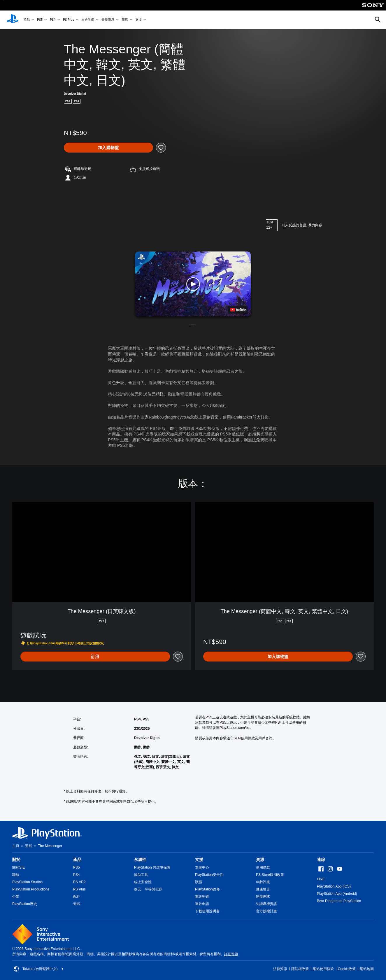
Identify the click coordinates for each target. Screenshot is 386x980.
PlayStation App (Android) (337, 894)
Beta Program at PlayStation (339, 901)
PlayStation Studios (27, 882)
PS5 (40, 20)
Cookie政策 (347, 969)
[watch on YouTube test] (238, 310)
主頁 (16, 846)
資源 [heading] (260, 860)
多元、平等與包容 (148, 889)
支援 (138, 20)
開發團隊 (263, 897)
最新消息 (108, 20)
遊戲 (27, 20)
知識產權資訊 (266, 904)
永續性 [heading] (140, 860)
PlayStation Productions (31, 889)
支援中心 (202, 867)
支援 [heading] (199, 860)
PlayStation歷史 (25, 904)
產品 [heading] (77, 860)
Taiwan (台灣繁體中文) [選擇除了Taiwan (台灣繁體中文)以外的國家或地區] (39, 969)
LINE (321, 879)
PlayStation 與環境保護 (152, 867)
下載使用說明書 (207, 911)
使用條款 (263, 867)
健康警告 (263, 889)
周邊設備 (88, 20)
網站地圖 (367, 969)
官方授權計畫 (266, 911)
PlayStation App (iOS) (334, 886)
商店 (125, 20)
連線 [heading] (321, 860)
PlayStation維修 (207, 889)
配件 (77, 897)
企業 (16, 897)
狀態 (199, 882)
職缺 (16, 875)
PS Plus (69, 20)
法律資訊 (280, 969)
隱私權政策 (300, 969)
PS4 (53, 20)
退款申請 (202, 904)
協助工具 (141, 875)
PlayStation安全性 (209, 875)
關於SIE (19, 867)
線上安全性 (143, 882)
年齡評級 (263, 882)
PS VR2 (79, 882)
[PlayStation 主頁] (13, 20)
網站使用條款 (323, 969)
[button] (193, 284)
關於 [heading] (16, 860)
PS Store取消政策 (270, 875)
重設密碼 (202, 897)
